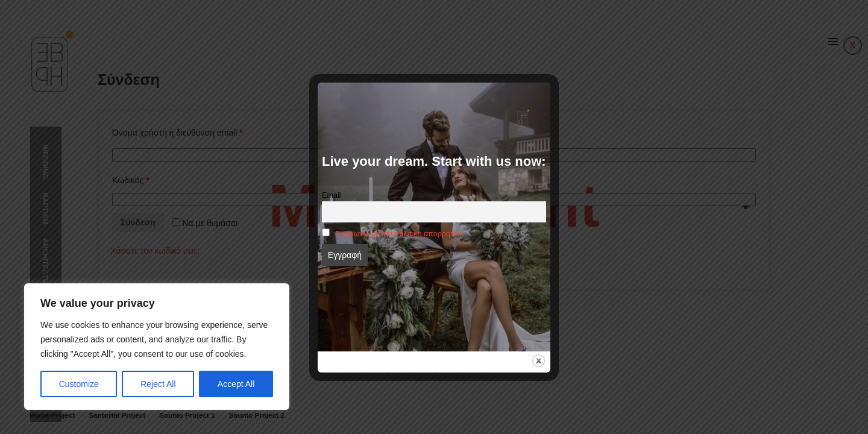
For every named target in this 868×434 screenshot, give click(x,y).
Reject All (158, 384)
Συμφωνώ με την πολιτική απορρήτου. (399, 234)
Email (332, 195)
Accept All (236, 384)
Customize (79, 384)
